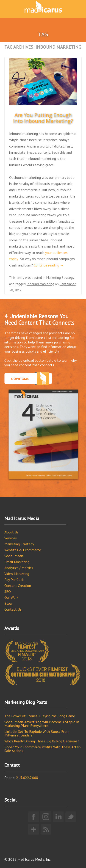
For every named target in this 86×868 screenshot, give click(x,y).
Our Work (11, 597)
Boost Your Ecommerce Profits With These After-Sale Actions (43, 749)
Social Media (14, 556)
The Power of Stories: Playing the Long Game (40, 716)
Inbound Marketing (40, 284)
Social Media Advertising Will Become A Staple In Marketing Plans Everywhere (42, 724)
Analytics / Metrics (19, 568)
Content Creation (18, 586)
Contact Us (13, 609)
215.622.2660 (27, 778)
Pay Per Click (14, 580)
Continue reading (49, 265)
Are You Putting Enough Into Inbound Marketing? (43, 118)
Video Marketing (17, 574)
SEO (8, 591)
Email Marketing (17, 562)
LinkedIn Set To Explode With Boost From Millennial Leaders (37, 733)
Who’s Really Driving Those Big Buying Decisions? (42, 741)
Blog (8, 603)
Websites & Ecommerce (23, 550)
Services (11, 538)
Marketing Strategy (60, 278)
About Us (11, 532)
